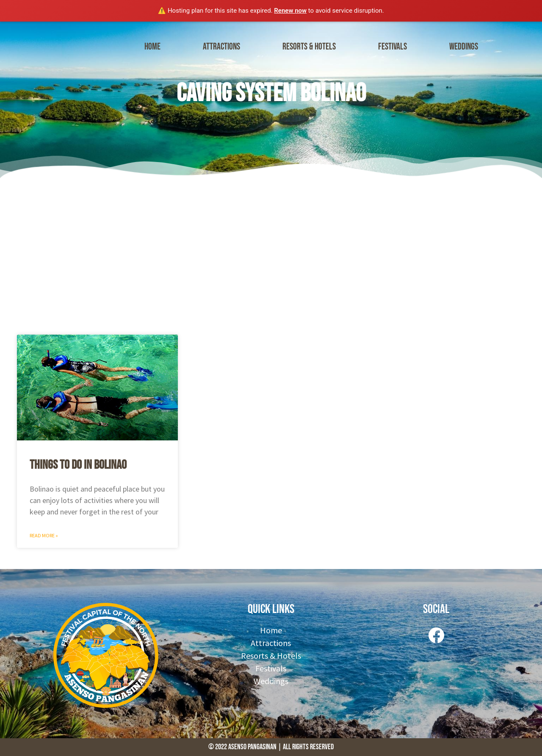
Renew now (290, 11)
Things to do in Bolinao (78, 465)
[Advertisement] (271, 254)
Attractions (221, 47)
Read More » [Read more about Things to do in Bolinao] (44, 535)
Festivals (393, 47)
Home (152, 47)
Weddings (464, 47)
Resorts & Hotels (309, 47)
